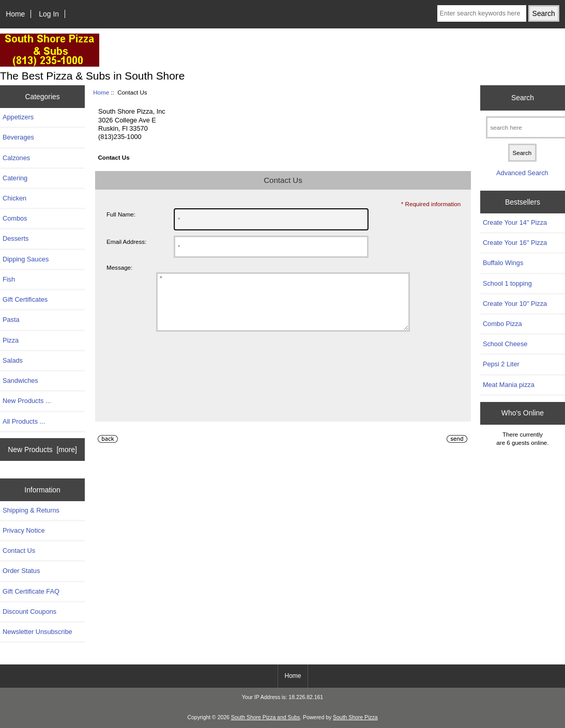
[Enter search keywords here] (482, 13)
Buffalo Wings (503, 263)
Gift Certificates (25, 299)
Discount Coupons (29, 611)
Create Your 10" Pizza (515, 304)
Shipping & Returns (31, 510)
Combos (15, 218)
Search (523, 98)
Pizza (11, 340)
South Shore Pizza (355, 717)
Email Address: (126, 242)
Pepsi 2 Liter (501, 364)
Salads (13, 360)
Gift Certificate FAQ (31, 591)
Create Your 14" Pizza (515, 222)
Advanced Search (522, 173)
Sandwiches (20, 381)
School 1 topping (507, 283)
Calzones (16, 158)
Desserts (16, 238)
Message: (119, 267)
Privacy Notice (24, 530)
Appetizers (18, 117)
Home (15, 14)
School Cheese (505, 344)
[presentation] (205, 381)
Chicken (14, 198)
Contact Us (19, 551)
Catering (15, 178)
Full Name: (121, 214)
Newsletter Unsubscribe (37, 632)
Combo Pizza (502, 324)
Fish (9, 279)
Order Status (21, 571)
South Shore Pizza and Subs (265, 717)
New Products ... (27, 401)
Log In (49, 14)
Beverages (18, 137)
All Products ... (24, 421)
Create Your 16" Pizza (515, 243)
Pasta (11, 320)
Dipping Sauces (26, 259)
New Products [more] (42, 450)
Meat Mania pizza (509, 385)
